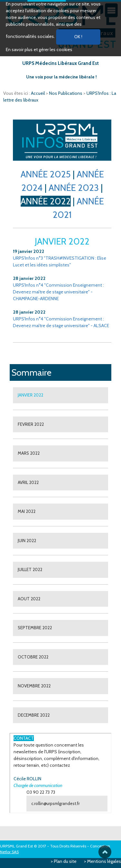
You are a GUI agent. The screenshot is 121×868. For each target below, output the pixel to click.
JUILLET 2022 (30, 569)
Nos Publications (66, 93)
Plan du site (65, 861)
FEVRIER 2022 (31, 424)
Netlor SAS (9, 852)
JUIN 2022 (27, 541)
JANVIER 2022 (30, 395)
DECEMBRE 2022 (34, 715)
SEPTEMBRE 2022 (35, 628)
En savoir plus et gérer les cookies (39, 49)
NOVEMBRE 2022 (34, 686)
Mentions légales (104, 861)
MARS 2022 (29, 453)
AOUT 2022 (29, 599)
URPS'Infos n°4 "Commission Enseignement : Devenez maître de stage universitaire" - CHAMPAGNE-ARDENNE (58, 292)
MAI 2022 (27, 511)
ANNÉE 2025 (46, 174)
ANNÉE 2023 (74, 188)
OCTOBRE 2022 (33, 657)
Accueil (38, 93)
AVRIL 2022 (28, 482)
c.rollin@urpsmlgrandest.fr (55, 803)
